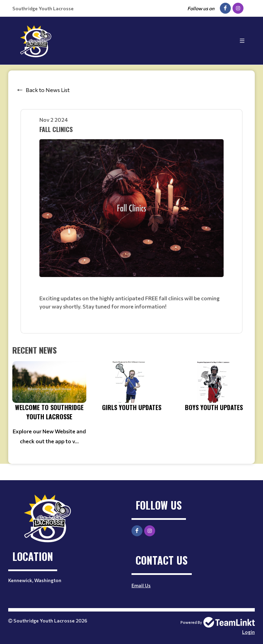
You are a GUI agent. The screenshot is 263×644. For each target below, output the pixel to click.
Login (248, 632)
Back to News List (48, 90)
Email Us (141, 585)
